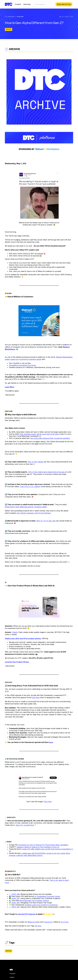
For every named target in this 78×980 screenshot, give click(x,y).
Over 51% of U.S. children (30, 487)
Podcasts (12, 974)
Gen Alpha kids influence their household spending (50, 438)
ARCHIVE (9, 29)
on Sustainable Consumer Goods (47, 896)
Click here (48, 802)
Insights (12, 977)
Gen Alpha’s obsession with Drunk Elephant (34, 513)
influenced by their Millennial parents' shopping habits (26, 507)
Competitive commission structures (22, 365)
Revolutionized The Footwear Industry (34, 901)
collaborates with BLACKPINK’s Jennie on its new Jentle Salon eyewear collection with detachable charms (40, 854)
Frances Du (48, 922)
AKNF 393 (15, 907)
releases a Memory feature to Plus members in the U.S (38, 847)
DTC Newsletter (10, 17)
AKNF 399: (16, 894)
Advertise (27, 4)
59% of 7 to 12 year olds (46, 521)
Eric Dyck (65, 922)
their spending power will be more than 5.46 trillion (40, 434)
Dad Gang (36, 698)
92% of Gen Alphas (35, 462)
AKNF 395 (15, 903)
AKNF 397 (15, 898)
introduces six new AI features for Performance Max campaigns (43, 845)
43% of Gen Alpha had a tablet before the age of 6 (48, 472)
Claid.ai (15, 632)
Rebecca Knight (34, 922)
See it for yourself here (25, 825)
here (39, 926)
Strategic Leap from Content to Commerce (41, 905)
